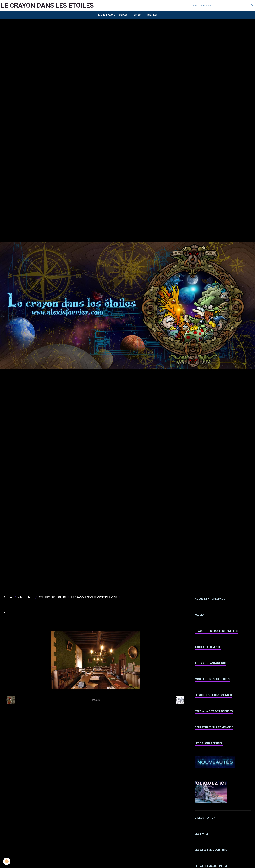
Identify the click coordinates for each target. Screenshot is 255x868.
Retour (96, 701)
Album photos (105, 15)
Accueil (8, 598)
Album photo (26, 598)
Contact (137, 15)
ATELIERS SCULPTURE (53, 598)
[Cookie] (7, 861)
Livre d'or (152, 15)
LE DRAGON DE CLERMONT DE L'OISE (94, 598)
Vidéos (123, 15)
